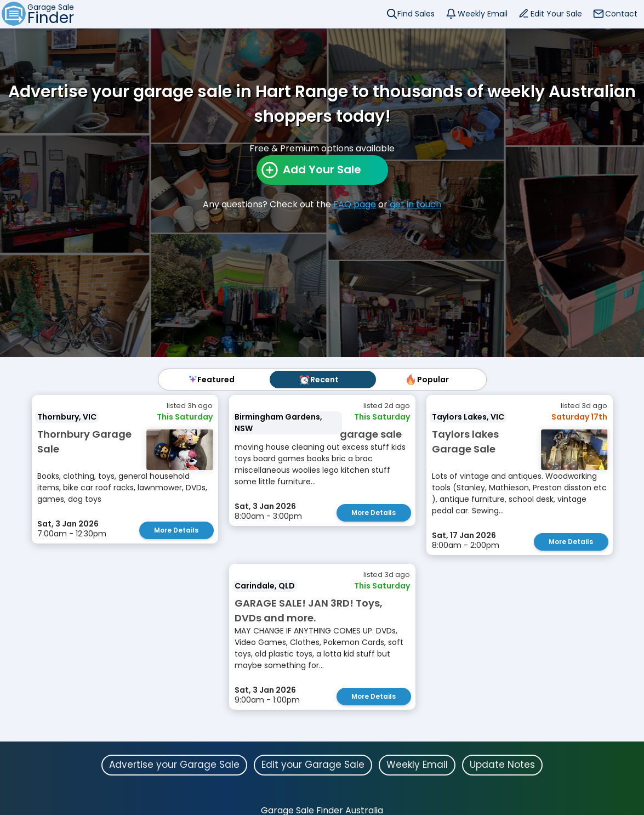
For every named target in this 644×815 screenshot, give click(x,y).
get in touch (415, 204)
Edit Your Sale (556, 14)
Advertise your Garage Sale (174, 765)
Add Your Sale (322, 169)
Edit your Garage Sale (313, 765)
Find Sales (416, 14)
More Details (176, 530)
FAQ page (355, 204)
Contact (621, 14)
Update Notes (502, 765)
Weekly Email (483, 14)
